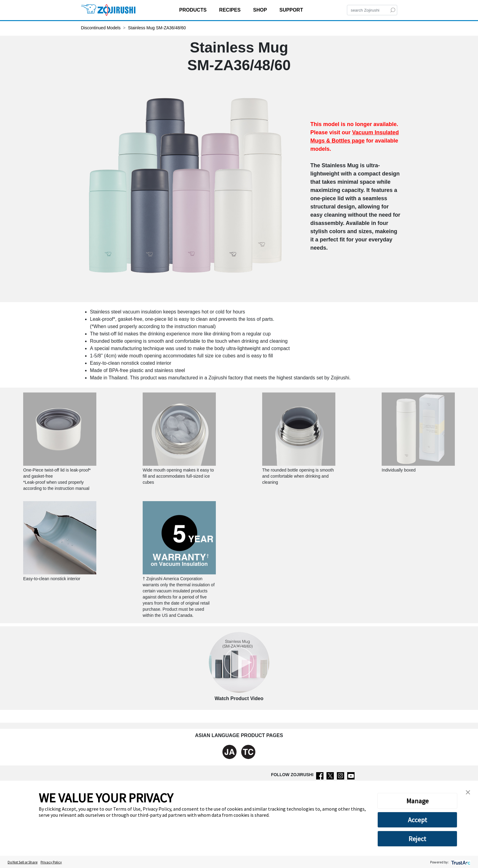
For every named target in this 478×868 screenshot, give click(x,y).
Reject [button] (417, 839)
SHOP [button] (261, 10)
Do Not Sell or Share (23, 862)
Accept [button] (417, 820)
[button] (468, 792)
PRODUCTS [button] (194, 10)
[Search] (372, 10)
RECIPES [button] (231, 10)
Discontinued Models (101, 28)
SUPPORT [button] (292, 10)
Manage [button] (417, 801)
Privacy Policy (51, 862)
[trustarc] (460, 862)
